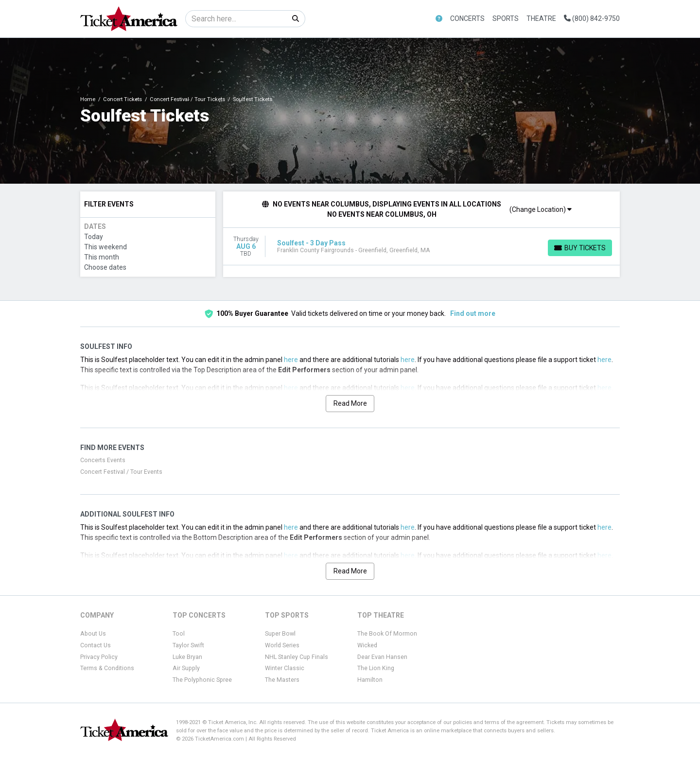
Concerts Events (103, 460)
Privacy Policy (99, 657)
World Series (282, 645)
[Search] (236, 19)
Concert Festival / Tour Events (121, 472)
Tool (179, 634)
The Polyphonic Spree (202, 680)
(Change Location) (541, 209)
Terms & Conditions (107, 668)
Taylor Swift (188, 645)
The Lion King (376, 668)
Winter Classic (285, 668)
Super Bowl (280, 634)
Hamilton (370, 680)
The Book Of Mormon (387, 634)
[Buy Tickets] (580, 248)
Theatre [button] (541, 18)
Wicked (367, 645)
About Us (93, 634)
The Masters (282, 680)
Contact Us (96, 645)
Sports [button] (506, 18)
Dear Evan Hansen (382, 657)
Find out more (473, 313)
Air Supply (186, 668)
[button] (439, 19)
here (291, 360)
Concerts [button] (467, 18)
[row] (422, 247)
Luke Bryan (187, 657)
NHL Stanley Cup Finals (297, 657)
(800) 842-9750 (592, 18)
